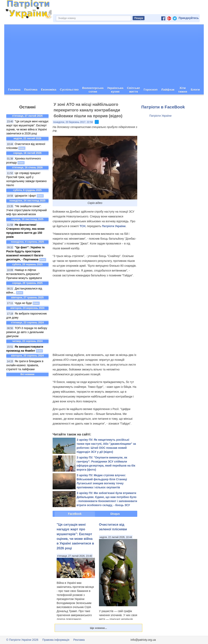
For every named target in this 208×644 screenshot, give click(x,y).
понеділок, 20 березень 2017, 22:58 (73, 122)
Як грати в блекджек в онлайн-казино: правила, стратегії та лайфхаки (25, 365)
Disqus (115, 514)
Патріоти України (114, 226)
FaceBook (75, 514)
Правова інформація (56, 640)
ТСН (83, 226)
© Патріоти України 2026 (22, 640)
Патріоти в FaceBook (163, 107)
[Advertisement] (104, 55)
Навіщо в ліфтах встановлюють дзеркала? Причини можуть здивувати (24, 274)
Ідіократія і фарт (25, 196)
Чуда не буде (23, 303)
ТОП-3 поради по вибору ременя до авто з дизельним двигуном (27, 332)
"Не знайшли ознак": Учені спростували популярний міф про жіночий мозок (27, 210)
